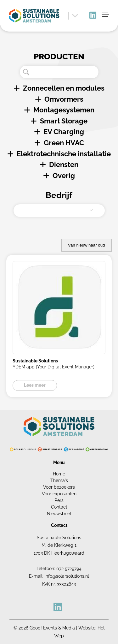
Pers (59, 500)
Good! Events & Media (52, 628)
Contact (59, 507)
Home (59, 474)
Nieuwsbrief (59, 514)
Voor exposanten (59, 494)
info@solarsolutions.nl (67, 576)
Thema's (59, 480)
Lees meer (35, 385)
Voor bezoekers (59, 487)
